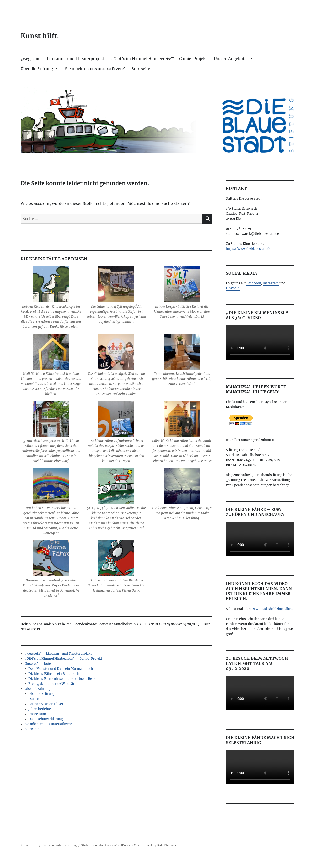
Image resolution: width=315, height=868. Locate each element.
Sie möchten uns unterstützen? (95, 69)
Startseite (141, 69)
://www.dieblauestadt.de (253, 249)
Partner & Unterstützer (46, 704)
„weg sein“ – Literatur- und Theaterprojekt (62, 59)
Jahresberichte (40, 709)
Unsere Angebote (230, 59)
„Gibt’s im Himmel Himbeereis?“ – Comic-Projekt (159, 59)
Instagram (271, 283)
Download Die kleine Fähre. (273, 609)
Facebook (254, 283)
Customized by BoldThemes (155, 845)
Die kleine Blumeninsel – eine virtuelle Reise (62, 679)
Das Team (36, 699)
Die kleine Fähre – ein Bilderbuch (54, 674)
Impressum (37, 714)
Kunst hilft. (40, 36)
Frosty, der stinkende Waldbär (51, 684)
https (230, 249)
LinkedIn (233, 288)
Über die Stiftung (37, 69)
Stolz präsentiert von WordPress (106, 845)
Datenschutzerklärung (46, 719)
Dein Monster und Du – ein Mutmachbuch (61, 669)
